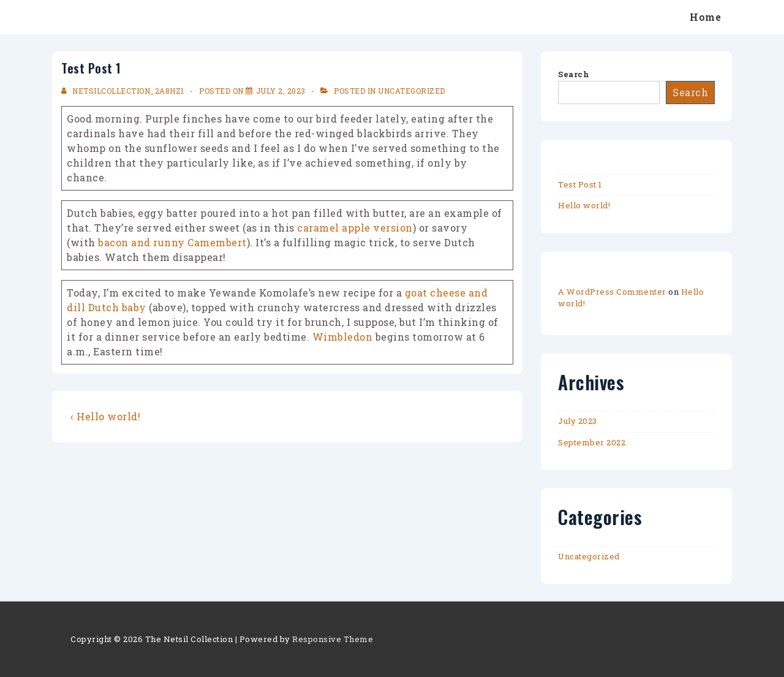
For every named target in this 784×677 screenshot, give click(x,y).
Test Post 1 (580, 184)
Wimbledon (343, 337)
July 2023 (578, 421)
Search (574, 74)
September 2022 (592, 442)
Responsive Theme (333, 639)
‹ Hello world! (105, 416)
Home (705, 17)
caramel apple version (355, 228)
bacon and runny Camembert (172, 242)
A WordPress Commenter (612, 292)
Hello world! (584, 205)
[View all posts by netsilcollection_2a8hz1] (124, 91)
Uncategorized (412, 91)
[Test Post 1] (281, 91)
